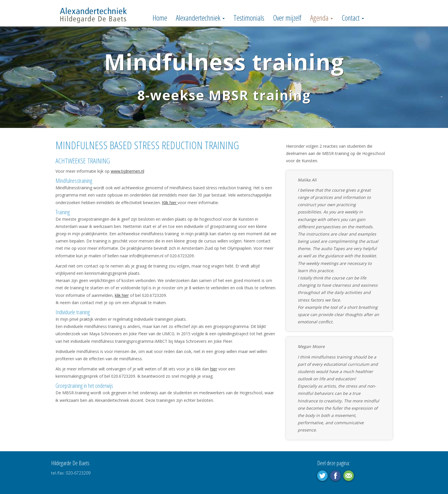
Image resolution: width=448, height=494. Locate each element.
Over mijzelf (287, 18)
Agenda (322, 18)
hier (214, 369)
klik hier (122, 295)
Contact (353, 18)
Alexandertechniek (200, 18)
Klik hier (170, 203)
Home (160, 18)
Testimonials (249, 18)
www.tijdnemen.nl (127, 171)
